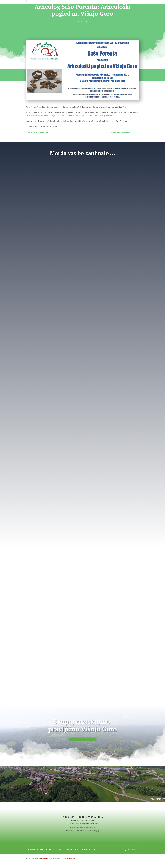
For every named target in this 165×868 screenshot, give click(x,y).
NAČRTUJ (69, 851)
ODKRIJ (43, 851)
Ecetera (44, 860)
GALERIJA (77, 851)
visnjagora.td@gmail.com (86, 828)
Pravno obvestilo (69, 860)
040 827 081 (75, 825)
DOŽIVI (52, 851)
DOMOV (23, 851)
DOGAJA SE (60, 851)
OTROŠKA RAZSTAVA (89, 851)
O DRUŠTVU (32, 851)
